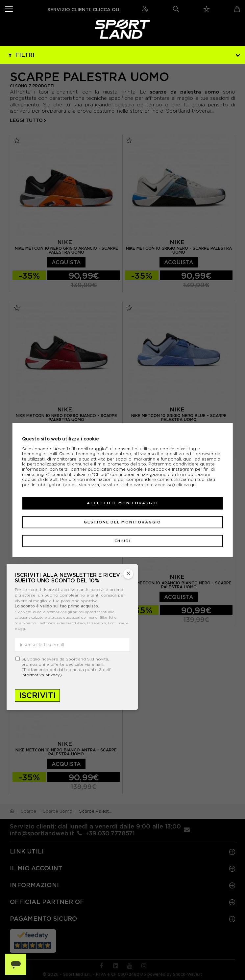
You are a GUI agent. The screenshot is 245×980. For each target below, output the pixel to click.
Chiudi (123, 541)
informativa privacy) (42, 675)
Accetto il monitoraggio (122, 503)
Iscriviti (37, 696)
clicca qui (186, 485)
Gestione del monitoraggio (123, 522)
